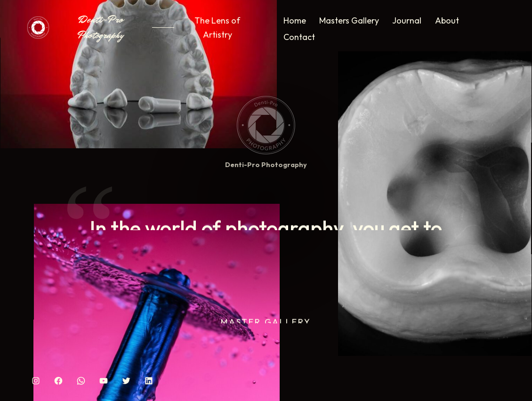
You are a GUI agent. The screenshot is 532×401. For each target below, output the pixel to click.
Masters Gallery (349, 20)
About (447, 20)
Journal (407, 20)
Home (295, 20)
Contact (299, 37)
